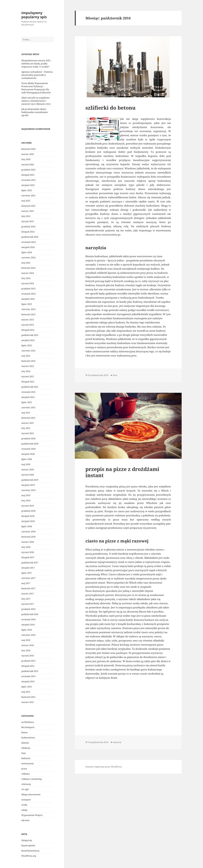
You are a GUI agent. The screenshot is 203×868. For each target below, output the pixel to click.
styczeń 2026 (28, 165)
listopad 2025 (28, 175)
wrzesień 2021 (28, 392)
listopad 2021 (28, 382)
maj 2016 (26, 640)
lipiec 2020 (27, 459)
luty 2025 (26, 216)
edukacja (26, 748)
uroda (24, 805)
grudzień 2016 (28, 609)
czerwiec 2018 (28, 532)
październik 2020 (30, 444)
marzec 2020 (28, 470)
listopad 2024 (28, 232)
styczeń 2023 (28, 325)
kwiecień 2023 (28, 314)
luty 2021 (26, 428)
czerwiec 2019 (28, 490)
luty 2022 (26, 371)
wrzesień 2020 (28, 449)
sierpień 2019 (28, 485)
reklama (26, 774)
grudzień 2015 (28, 661)
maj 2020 (26, 464)
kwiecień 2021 (28, 418)
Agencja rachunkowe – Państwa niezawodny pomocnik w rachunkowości (37, 75)
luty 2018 (26, 547)
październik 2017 (30, 563)
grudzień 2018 (28, 511)
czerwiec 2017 (28, 578)
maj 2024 (26, 263)
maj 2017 (26, 583)
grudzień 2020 (28, 439)
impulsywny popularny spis (34, 15)
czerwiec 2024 (28, 258)
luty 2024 (26, 278)
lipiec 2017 (27, 573)
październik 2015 (30, 671)
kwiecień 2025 (28, 206)
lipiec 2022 (27, 345)
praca (24, 769)
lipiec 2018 (27, 526)
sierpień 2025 (28, 185)
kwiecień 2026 (28, 149)
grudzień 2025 (28, 170)
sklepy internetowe (31, 794)
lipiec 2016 (27, 630)
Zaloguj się (27, 840)
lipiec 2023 (27, 304)
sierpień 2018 (28, 521)
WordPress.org (29, 856)
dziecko (25, 743)
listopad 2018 (28, 516)
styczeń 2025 (28, 221)
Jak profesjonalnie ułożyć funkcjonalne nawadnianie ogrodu (35, 112)
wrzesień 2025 (28, 180)
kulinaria (26, 758)
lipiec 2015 (27, 687)
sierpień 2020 (28, 454)
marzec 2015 (28, 702)
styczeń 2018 (28, 552)
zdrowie (25, 820)
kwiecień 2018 (28, 537)
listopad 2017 (28, 557)
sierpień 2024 (28, 247)
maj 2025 (26, 201)
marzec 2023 (28, 320)
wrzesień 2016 (28, 619)
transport (26, 800)
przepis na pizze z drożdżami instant (122, 472)
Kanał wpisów (28, 846)
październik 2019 (30, 480)
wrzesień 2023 (28, 294)
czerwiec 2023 (28, 309)
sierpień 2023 (28, 299)
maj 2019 (26, 495)
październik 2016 (30, 614)
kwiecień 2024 (28, 268)
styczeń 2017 (28, 604)
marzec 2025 (28, 211)
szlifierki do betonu (110, 108)
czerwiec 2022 (28, 351)
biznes (25, 732)
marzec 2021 (28, 423)
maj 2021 (26, 413)
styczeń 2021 (28, 433)
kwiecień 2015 (28, 697)
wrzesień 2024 (28, 242)
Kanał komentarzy (30, 851)
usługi (24, 810)
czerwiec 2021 (28, 408)
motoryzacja (28, 763)
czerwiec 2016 (28, 635)
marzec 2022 (28, 366)
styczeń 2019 (28, 506)
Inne (24, 753)
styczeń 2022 (28, 376)
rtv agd (25, 789)
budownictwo (28, 738)
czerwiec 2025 (28, 196)
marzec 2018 (28, 542)
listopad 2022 (28, 330)
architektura (28, 722)
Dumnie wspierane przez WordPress (104, 767)
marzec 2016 (28, 645)
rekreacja (26, 784)
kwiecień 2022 (28, 361)
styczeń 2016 (28, 656)
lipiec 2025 (27, 190)
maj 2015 (26, 692)
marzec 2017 (28, 594)
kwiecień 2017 (28, 588)
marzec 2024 (28, 273)
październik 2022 (30, 335)
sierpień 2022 (28, 340)
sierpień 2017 (28, 568)
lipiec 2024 (27, 252)
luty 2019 (26, 501)
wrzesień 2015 (28, 676)
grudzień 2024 (28, 227)
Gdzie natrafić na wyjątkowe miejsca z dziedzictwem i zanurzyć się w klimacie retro (36, 101)
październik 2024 (30, 237)
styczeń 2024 (28, 283)
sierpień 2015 (28, 682)
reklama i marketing (32, 779)
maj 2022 (26, 356)
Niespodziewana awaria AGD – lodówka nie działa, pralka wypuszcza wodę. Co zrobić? (37, 64)
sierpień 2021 (28, 397)
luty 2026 (26, 159)
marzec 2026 (28, 154)
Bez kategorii (28, 727)
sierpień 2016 (28, 625)
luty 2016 (26, 650)
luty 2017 (26, 599)
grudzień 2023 (28, 289)
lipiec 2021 (27, 402)
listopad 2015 (28, 666)
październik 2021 (30, 387)
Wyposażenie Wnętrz (32, 815)
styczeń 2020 (28, 475)
